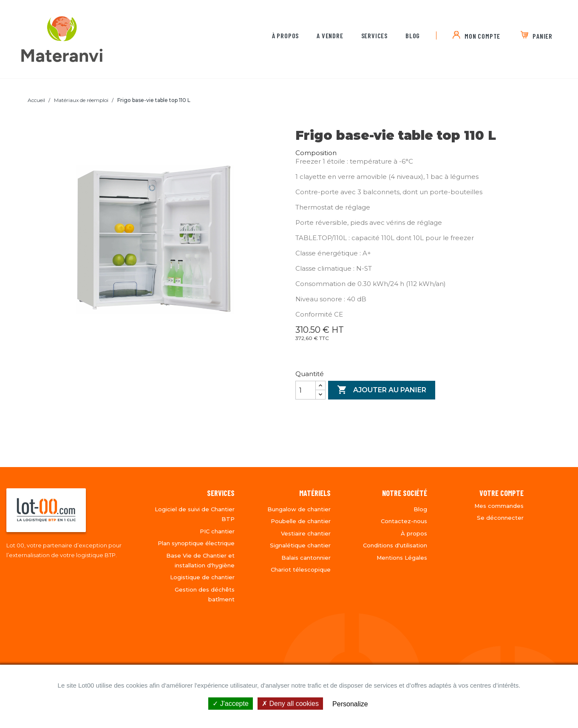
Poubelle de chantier (301, 521)
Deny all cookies (290, 704)
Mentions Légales (402, 558)
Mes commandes (499, 506)
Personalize (350, 704)
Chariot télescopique (301, 569)
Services (374, 35)
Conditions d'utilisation (395, 545)
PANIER (543, 36)
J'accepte (231, 704)
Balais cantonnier (306, 558)
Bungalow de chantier (299, 509)
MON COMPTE (482, 36)
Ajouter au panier (382, 390)
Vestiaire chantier (306, 533)
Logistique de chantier (202, 577)
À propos (285, 35)
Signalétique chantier (300, 545)
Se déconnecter (500, 518)
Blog (413, 35)
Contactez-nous (404, 521)
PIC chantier (217, 531)
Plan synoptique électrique (196, 543)
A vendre (330, 35)
